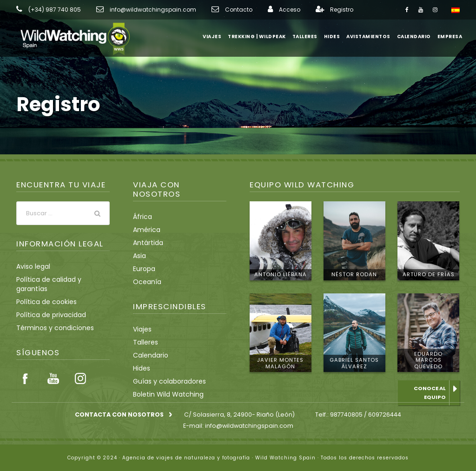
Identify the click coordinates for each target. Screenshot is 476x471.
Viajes (217, 36)
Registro (312, 10)
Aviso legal (32, 285)
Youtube (53, 388)
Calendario (414, 36)
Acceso (262, 10)
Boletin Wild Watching (165, 394)
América (145, 230)
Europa (143, 269)
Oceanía (145, 282)
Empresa (450, 36)
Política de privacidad (47, 325)
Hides (336, 36)
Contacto (215, 10)
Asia (139, 256)
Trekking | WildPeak (261, 36)
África (141, 217)
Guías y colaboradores (166, 381)
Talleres (309, 36)
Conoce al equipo (430, 393)
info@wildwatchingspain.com (139, 10)
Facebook (26, 388)
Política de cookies (43, 312)
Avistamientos (371, 36)
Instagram (80, 388)
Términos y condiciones (50, 338)
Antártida (146, 243)
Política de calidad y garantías (60, 299)
